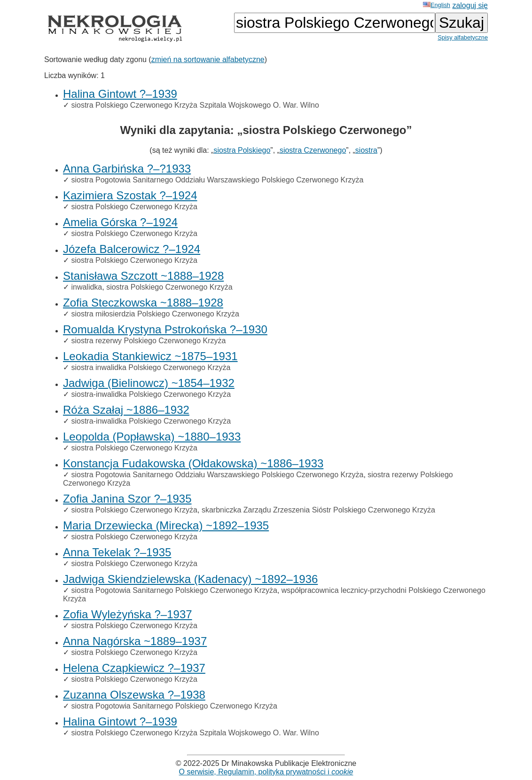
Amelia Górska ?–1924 (120, 222)
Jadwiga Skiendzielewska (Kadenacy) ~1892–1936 (190, 579)
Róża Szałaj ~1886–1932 (126, 410)
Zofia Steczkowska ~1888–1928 (143, 303)
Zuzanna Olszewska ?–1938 (134, 695)
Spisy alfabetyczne (463, 37)
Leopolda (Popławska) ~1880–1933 (152, 437)
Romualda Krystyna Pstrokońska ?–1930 (165, 329)
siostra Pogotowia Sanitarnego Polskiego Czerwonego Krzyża (174, 590)
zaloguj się (470, 5)
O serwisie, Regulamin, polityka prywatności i (266, 772)
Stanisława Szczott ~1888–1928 (143, 276)
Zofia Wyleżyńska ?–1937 (128, 614)
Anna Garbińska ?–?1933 (127, 169)
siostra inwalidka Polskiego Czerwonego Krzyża (151, 367)
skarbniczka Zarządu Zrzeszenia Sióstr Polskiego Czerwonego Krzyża (318, 510)
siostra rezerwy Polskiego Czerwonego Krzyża (148, 341)
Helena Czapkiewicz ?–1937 (134, 668)
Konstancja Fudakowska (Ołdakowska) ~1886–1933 (193, 463)
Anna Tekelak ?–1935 (117, 552)
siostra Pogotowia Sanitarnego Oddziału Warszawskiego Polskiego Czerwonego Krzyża (217, 180)
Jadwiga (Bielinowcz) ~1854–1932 (149, 383)
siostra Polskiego (242, 150)
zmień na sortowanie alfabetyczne (208, 59)
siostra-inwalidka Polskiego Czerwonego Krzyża (151, 394)
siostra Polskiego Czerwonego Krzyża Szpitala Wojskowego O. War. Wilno (195, 105)
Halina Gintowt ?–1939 (120, 94)
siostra (366, 150)
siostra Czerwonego (313, 150)
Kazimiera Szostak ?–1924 (130, 195)
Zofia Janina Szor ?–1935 (127, 499)
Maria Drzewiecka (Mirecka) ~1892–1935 (166, 525)
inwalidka (86, 287)
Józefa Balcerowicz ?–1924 (132, 249)
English (437, 5)
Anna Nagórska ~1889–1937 (135, 641)
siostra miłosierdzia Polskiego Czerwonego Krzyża (155, 314)
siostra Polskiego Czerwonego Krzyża (134, 207)
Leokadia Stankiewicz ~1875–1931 (150, 356)
